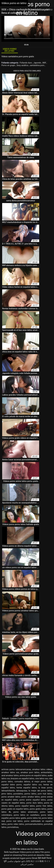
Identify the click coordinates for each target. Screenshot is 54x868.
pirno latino (7, 794)
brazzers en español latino (23, 778)
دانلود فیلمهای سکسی (16, 861)
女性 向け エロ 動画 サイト (38, 861)
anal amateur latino (10, 775)
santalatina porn (37, 65)
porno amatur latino (31, 797)
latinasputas (22, 791)
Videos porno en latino (30, 852)
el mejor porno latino (42, 782)
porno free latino (44, 806)
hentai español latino (27, 788)
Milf (44, 63)
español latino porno (12, 785)
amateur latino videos (42, 769)
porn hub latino (45, 794)
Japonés (38, 63)
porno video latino (16, 824)
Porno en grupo (9, 65)
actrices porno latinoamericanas (16, 769)
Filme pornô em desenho (33, 855)
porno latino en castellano (26, 815)
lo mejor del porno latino (40, 791)
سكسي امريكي (27, 864)
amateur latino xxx (10, 772)
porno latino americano (25, 812)
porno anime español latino (33, 800)
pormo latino (30, 794)
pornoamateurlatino (34, 824)
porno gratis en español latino (15, 809)
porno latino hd (34, 818)
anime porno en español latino (33, 775)
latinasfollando (8, 791)
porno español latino (25, 806)
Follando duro (26, 63)
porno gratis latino (38, 809)
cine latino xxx (41, 778)
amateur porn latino (30, 772)
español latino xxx (32, 785)
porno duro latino (35, 803)
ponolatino (18, 794)
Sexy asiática (23, 65)
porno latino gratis (18, 818)
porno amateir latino (11, 797)
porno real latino (15, 821)
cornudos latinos (22, 782)
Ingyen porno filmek (29, 858)
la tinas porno (45, 788)
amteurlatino (46, 772)
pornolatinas (13, 827)
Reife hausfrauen (12, 852)
